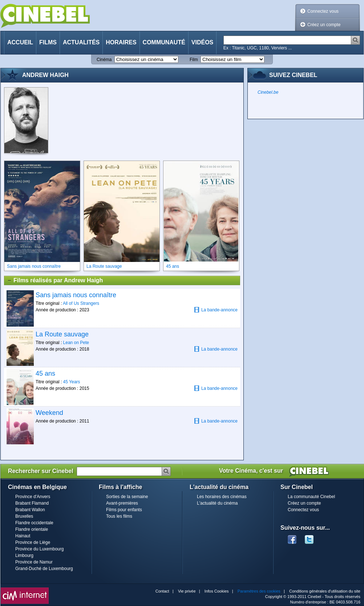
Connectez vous (323, 11)
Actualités (81, 42)
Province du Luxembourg (39, 549)
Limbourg (24, 555)
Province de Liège (33, 542)
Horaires (121, 42)
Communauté (164, 42)
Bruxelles (24, 516)
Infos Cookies (217, 591)
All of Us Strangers (81, 303)
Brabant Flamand (32, 503)
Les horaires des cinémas (222, 497)
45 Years (72, 382)
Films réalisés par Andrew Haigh (55, 280)
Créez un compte (324, 25)
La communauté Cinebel (311, 497)
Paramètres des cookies (259, 591)
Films (48, 42)
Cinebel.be (268, 92)
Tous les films (119, 516)
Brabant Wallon (30, 510)
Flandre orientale (32, 529)
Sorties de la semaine (127, 497)
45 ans (45, 373)
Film (194, 60)
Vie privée (187, 591)
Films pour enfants (124, 510)
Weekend (49, 413)
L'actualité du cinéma (217, 503)
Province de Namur (34, 562)
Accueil (20, 42)
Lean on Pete (76, 343)
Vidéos (202, 42)
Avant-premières (122, 503)
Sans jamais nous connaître (76, 295)
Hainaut (23, 536)
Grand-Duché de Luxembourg (44, 569)
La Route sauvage (62, 334)
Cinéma (104, 60)
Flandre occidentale (34, 523)
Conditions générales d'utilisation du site (325, 591)
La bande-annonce (216, 310)
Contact (162, 591)
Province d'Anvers (33, 497)
